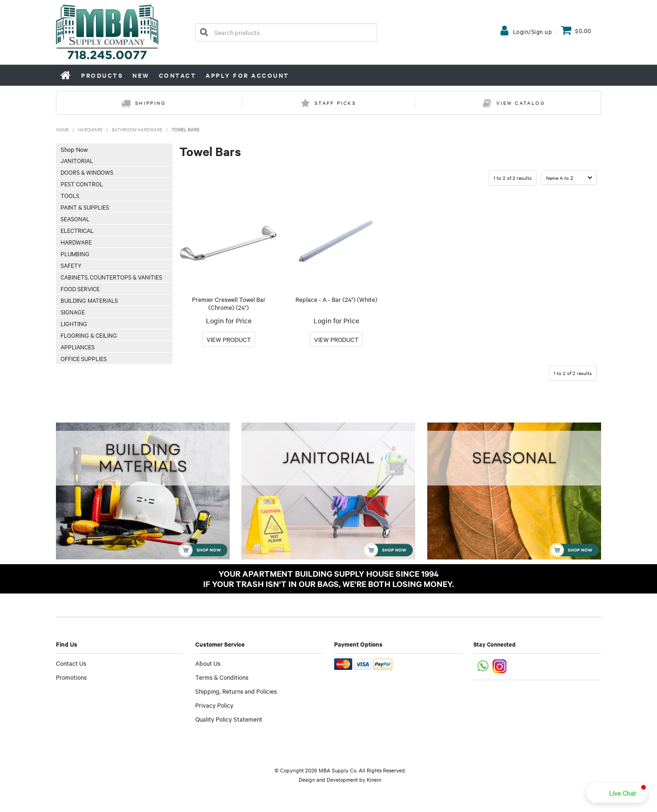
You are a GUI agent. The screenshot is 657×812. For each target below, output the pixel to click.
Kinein (374, 779)
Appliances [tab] (78, 347)
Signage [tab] (73, 312)
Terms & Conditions (222, 677)
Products (102, 75)
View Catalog (520, 103)
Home (66, 75)
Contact (178, 75)
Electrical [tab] (77, 230)
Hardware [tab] (76, 242)
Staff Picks (335, 103)
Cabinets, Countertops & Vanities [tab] (111, 277)
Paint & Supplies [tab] (85, 207)
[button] (617, 793)
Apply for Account (247, 75)
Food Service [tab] (80, 288)
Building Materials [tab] (89, 300)
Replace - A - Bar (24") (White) (336, 299)
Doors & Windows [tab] (87, 172)
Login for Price (229, 321)
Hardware (90, 129)
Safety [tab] (71, 265)
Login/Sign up (533, 31)
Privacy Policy (214, 705)
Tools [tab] (70, 195)
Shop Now (74, 149)
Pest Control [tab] (82, 184)
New (141, 75)
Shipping (150, 103)
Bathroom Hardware (137, 129)
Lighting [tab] (74, 323)
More (229, 339)
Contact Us (71, 663)
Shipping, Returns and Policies (236, 691)
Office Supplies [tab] (84, 358)
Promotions (71, 677)
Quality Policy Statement (229, 719)
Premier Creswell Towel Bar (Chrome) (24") (229, 303)
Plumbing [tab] (75, 253)
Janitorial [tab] (77, 160)
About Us (208, 663)
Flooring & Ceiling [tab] (89, 335)
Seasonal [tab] (75, 218)
